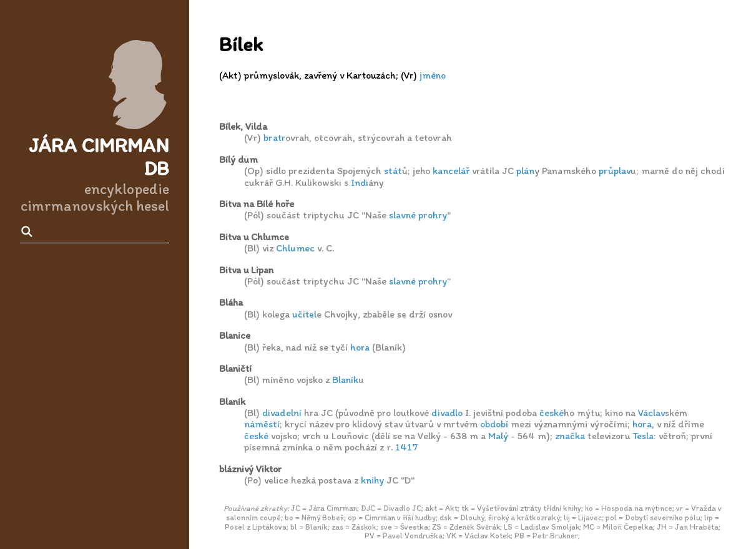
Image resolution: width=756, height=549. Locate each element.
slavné (402, 215)
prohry (433, 215)
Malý (498, 436)
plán (525, 171)
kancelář (451, 171)
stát (393, 171)
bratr (274, 138)
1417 (406, 447)
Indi (360, 182)
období (494, 424)
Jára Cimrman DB (99, 157)
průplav (615, 171)
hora (360, 347)
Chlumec (295, 248)
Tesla (643, 436)
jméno (433, 75)
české (552, 413)
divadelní (282, 413)
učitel (304, 314)
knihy (372, 480)
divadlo (447, 413)
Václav (651, 413)
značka (570, 436)
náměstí (262, 424)
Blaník (345, 380)
